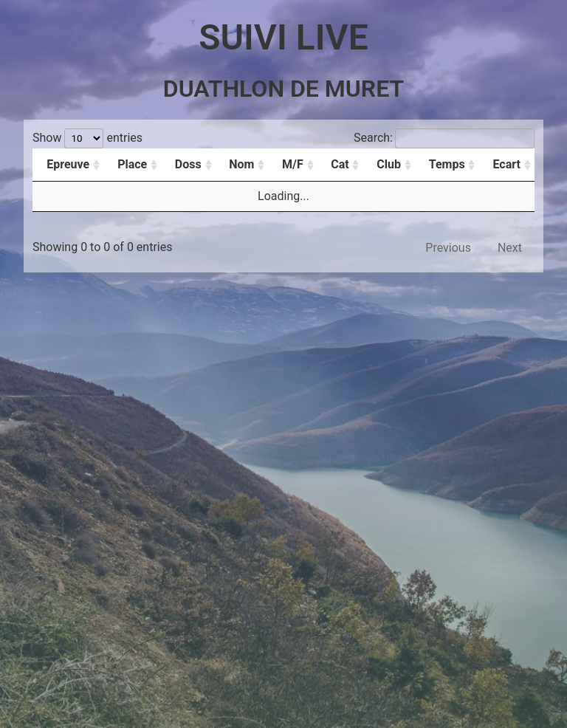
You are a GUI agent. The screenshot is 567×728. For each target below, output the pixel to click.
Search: (444, 138)
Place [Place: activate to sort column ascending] (132, 164)
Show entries (87, 138)
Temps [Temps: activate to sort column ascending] (447, 164)
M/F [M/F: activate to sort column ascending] (293, 164)
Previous (448, 248)
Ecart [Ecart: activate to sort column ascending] (507, 164)
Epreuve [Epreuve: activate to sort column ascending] (68, 164)
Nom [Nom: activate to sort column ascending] (241, 164)
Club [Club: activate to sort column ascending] (389, 164)
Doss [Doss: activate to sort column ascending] (188, 164)
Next (510, 248)
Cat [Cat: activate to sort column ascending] (340, 164)
